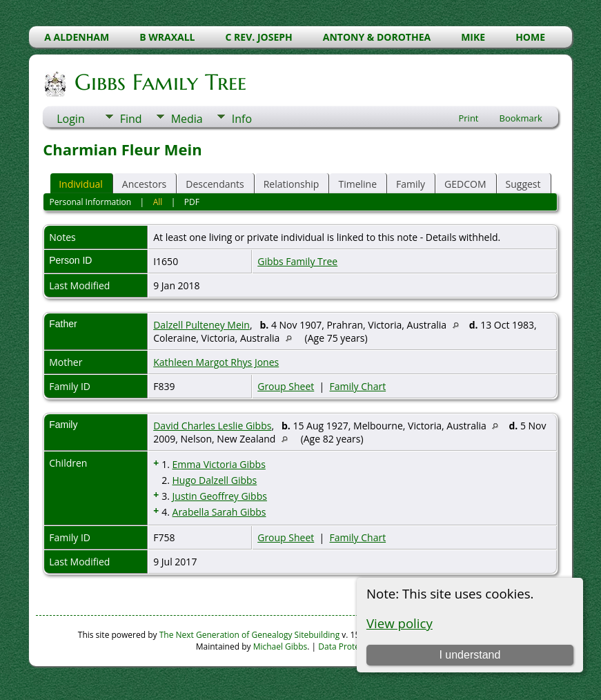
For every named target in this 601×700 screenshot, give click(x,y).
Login (71, 119)
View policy (400, 623)
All (158, 202)
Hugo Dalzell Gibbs (215, 480)
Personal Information (91, 202)
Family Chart (358, 386)
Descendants (215, 184)
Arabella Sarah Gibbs (219, 512)
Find (131, 119)
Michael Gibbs (280, 646)
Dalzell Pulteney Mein (201, 325)
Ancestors (144, 184)
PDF (192, 202)
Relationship (292, 184)
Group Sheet (286, 386)
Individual (81, 184)
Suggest (523, 184)
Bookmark (521, 118)
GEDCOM (465, 184)
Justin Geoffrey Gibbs (220, 496)
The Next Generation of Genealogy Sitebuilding (250, 635)
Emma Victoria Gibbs (219, 464)
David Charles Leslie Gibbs (212, 426)
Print (468, 118)
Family (411, 184)
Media (187, 119)
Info (242, 119)
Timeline (357, 184)
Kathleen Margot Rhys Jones (216, 362)
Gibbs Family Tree (159, 82)
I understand (470, 655)
